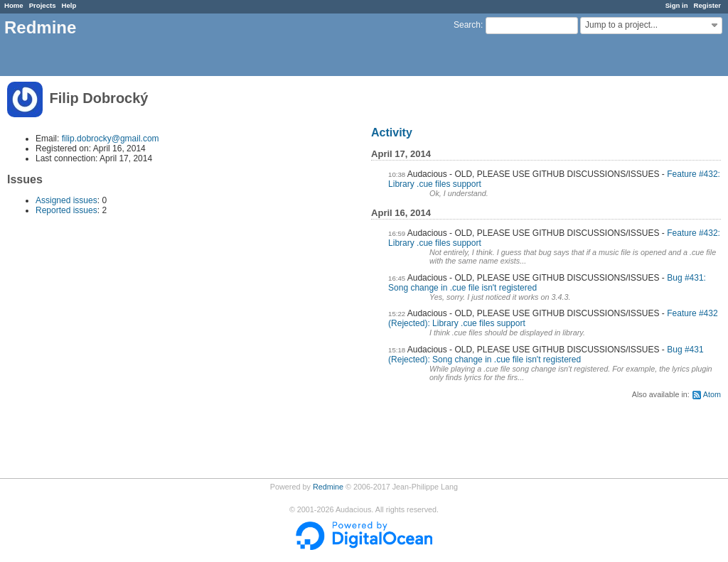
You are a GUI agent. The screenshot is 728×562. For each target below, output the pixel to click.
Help (69, 5)
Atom (712, 394)
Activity (392, 133)
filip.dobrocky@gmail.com (111, 139)
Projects (43, 5)
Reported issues (66, 210)
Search (467, 25)
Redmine (328, 487)
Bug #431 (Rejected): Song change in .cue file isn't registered (546, 355)
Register (707, 5)
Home (14, 5)
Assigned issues (66, 200)
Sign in (677, 5)
